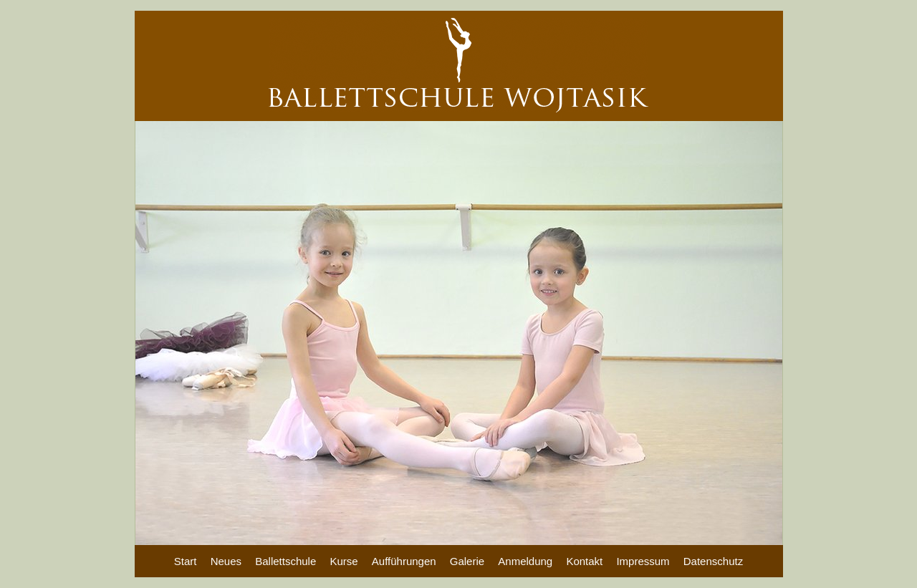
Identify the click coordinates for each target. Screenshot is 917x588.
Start (186, 561)
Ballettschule (285, 561)
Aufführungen (404, 561)
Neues (226, 561)
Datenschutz (713, 561)
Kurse (344, 561)
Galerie (467, 561)
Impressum (643, 561)
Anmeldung (525, 561)
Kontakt (584, 561)
